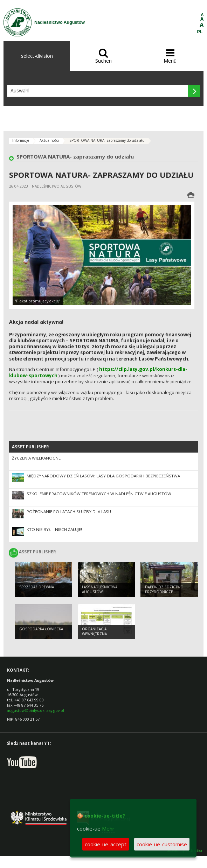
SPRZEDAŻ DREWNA (37, 587)
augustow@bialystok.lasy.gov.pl (36, 710)
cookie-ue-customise (162, 844)
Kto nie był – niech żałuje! (54, 529)
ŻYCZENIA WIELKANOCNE (36, 458)
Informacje (21, 140)
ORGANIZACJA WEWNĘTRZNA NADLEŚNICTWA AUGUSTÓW (106, 634)
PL (200, 32)
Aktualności (49, 140)
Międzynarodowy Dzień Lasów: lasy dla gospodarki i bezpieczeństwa (103, 476)
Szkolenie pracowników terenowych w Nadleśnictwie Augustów (99, 494)
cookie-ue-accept (106, 844)
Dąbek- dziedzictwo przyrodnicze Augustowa (164, 592)
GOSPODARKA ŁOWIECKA (41, 629)
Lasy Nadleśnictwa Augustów (100, 590)
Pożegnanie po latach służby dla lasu (69, 512)
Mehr (108, 828)
